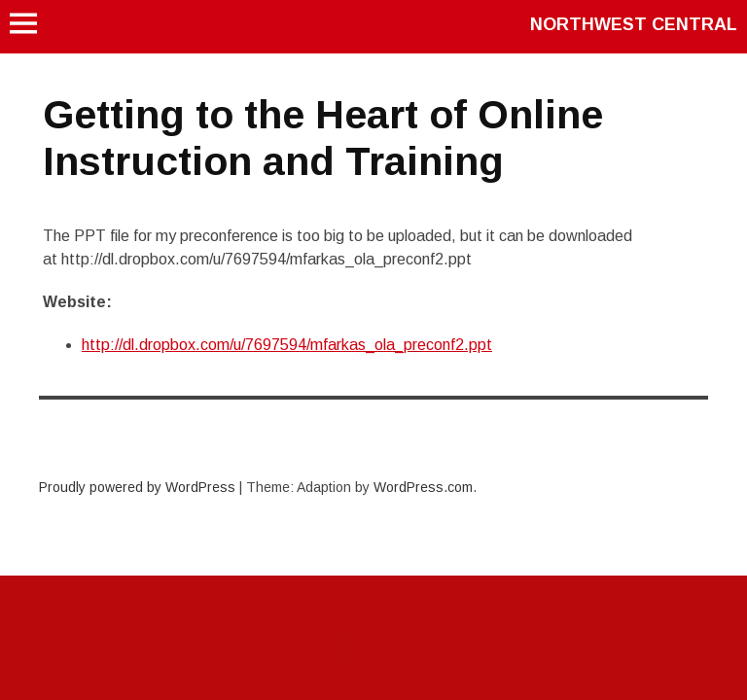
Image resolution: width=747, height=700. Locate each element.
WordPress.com (423, 487)
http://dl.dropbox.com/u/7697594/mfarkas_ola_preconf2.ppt (287, 345)
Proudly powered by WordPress (137, 487)
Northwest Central (634, 24)
